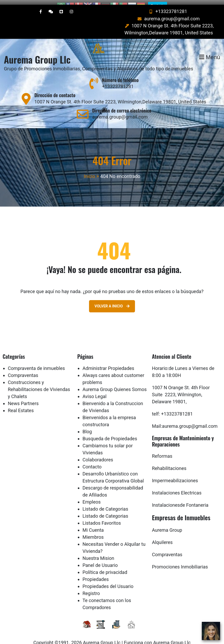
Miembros (93, 532)
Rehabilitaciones (169, 464)
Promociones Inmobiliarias (180, 562)
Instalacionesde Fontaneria (180, 500)
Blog (87, 427)
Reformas (162, 451)
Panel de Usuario (100, 561)
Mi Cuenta (93, 525)
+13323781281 (167, 7)
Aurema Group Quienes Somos (115, 385)
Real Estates (21, 406)
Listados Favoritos (102, 518)
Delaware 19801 (169, 397)
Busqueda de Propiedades (110, 434)
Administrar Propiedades (108, 364)
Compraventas (23, 371)
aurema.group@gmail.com (168, 14)
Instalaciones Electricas (177, 488)
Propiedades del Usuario (108, 582)
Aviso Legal (95, 392)
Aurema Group (167, 525)
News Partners (23, 399)
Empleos (92, 497)
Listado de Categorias (105, 504)
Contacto (92, 462)
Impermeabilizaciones (175, 476)
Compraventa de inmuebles (36, 364)
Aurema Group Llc (37, 55)
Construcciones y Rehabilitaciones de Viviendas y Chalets (39, 385)
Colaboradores (98, 455)
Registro (91, 589)
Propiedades (96, 575)
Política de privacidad (105, 568)
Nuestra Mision (98, 553)
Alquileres (162, 538)
